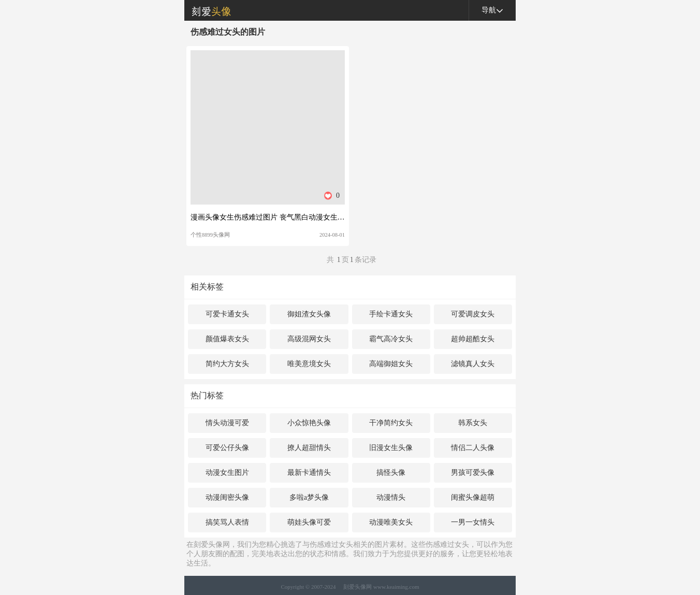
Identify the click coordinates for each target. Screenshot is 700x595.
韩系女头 (473, 423)
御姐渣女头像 (309, 314)
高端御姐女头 (391, 364)
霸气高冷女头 (391, 339)
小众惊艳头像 (309, 423)
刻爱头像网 (208, 10)
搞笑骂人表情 (227, 522)
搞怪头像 (391, 473)
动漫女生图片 (227, 473)
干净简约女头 (391, 423)
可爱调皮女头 (473, 314)
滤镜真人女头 (473, 364)
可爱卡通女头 (227, 314)
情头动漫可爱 (227, 423)
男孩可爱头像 (473, 473)
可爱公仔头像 (227, 448)
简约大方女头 (227, 364)
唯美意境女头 (309, 364)
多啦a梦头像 (309, 497)
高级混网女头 (309, 339)
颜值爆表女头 (227, 339)
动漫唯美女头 (391, 522)
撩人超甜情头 (309, 448)
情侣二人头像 (473, 448)
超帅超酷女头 (473, 339)
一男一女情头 (473, 522)
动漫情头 (391, 497)
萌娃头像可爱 (309, 522)
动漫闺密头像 (227, 497)
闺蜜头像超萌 (473, 497)
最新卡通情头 (309, 473)
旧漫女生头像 (391, 448)
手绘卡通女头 (391, 314)
